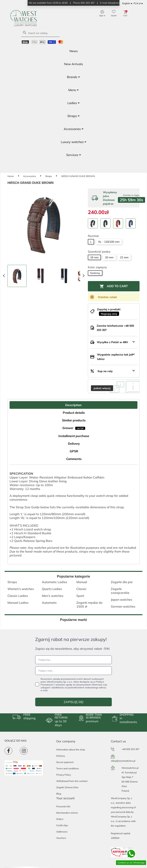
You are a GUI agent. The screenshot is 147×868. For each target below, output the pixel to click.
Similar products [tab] (74, 420)
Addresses (62, 832)
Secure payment (65, 762)
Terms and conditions (68, 768)
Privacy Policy (64, 775)
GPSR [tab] (74, 451)
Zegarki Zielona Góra (67, 787)
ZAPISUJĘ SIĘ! (74, 702)
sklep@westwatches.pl (123, 761)
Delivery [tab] (74, 444)
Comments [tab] (74, 459)
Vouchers (61, 838)
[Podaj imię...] (73, 660)
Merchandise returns (67, 813)
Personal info (63, 806)
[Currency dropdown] (139, 4)
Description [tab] (73, 405)
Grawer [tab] (74, 428)
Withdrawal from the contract (72, 781)
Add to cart (114, 286)
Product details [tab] (74, 413)
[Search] (40, 33)
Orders (60, 819)
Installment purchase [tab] (74, 436)
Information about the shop (71, 750)
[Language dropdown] (128, 4)
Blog (59, 794)
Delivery (61, 756)
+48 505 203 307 (130, 749)
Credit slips (62, 825)
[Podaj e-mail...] (73, 671)
